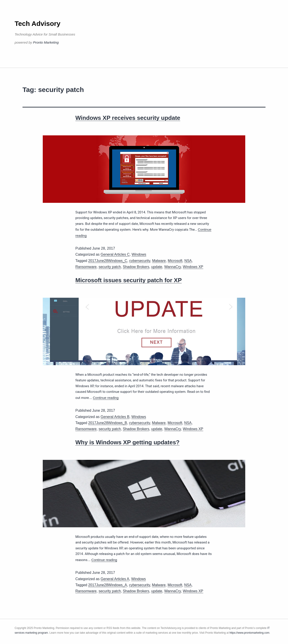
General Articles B (115, 417)
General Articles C (115, 254)
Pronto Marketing (46, 42)
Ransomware (86, 267)
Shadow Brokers (136, 267)
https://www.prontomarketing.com (249, 633)
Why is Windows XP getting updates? (127, 442)
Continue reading (106, 398)
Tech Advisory (37, 23)
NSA (188, 261)
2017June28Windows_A (108, 585)
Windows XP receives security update (128, 118)
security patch (110, 267)
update (157, 267)
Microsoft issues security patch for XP (128, 280)
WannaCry (173, 267)
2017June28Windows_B (108, 423)
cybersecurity (140, 261)
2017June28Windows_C (108, 261)
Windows (139, 254)
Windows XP (193, 267)
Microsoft (175, 261)
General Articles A (115, 579)
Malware (159, 261)
